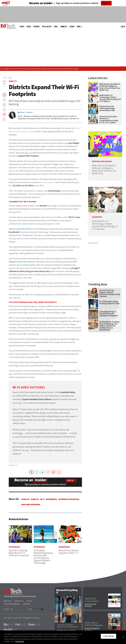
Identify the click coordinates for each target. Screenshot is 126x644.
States (29, 27)
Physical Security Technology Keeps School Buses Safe (107, 108)
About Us (7, 601)
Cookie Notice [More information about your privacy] (20, 641)
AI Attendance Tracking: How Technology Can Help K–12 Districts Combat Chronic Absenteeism (109, 326)
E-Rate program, (48, 182)
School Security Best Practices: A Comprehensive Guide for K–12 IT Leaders (109, 120)
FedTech (21, 625)
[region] (63, 637)
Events (72, 27)
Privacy (30, 601)
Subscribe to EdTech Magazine (94, 624)
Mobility (10, 78)
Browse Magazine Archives (92, 629)
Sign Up (105, 3)
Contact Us (19, 601)
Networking (51, 499)
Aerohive (70, 168)
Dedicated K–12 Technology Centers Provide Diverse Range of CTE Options (110, 98)
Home (5, 78)
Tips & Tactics (47, 27)
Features (36, 27)
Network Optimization (69, 499)
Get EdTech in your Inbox (92, 600)
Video (56, 27)
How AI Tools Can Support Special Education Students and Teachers (110, 293)
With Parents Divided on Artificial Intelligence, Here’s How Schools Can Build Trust (110, 87)
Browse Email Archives (90, 605)
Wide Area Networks (31, 505)
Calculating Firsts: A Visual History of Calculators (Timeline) (109, 314)
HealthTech (11, 630)
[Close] (123, 637)
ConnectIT (64, 27)
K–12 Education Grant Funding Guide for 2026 (109, 303)
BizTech (8, 625)
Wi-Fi (42, 499)
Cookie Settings (108, 636)
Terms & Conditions (12, 604)
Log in (123, 27)
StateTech (34, 625)
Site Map (27, 604)
